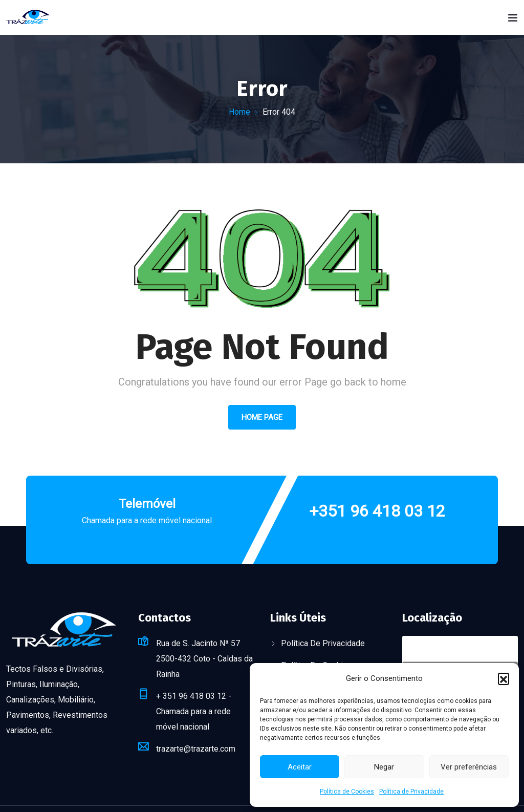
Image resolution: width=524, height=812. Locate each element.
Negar (384, 767)
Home (239, 112)
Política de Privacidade (411, 792)
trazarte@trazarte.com (196, 749)
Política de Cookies (347, 792)
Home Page (262, 417)
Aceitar (300, 767)
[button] (504, 678)
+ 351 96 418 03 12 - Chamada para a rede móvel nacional (194, 711)
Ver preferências (469, 767)
